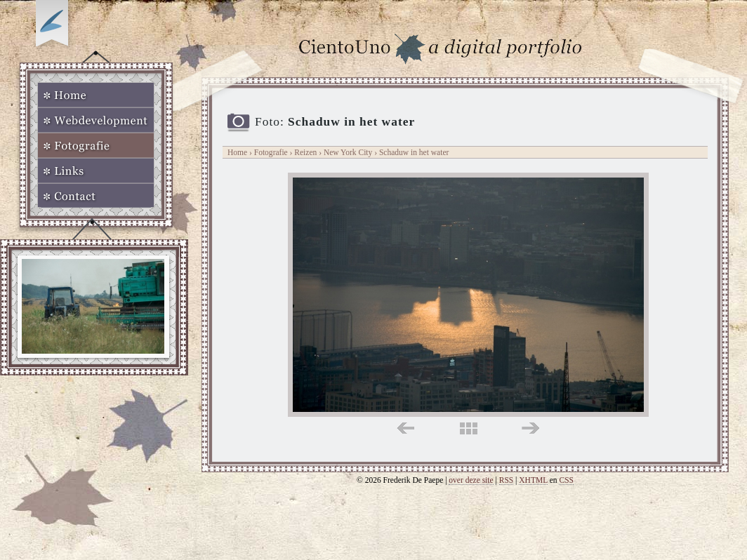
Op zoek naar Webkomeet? (54, 26)
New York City (349, 152)
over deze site (471, 480)
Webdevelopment (96, 120)
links (405, 428)
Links (96, 171)
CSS (566, 480)
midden (469, 428)
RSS (507, 480)
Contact (96, 196)
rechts (530, 428)
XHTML (533, 480)
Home (96, 95)
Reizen (305, 152)
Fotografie (96, 145)
